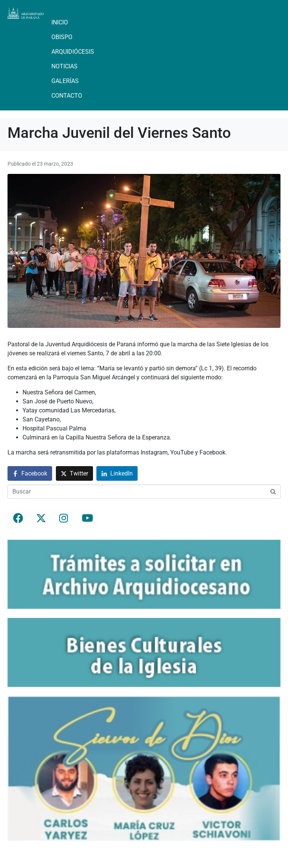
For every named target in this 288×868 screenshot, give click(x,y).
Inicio (60, 22)
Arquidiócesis (73, 52)
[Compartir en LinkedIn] (117, 473)
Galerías (65, 81)
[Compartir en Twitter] (74, 473)
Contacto (67, 96)
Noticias (64, 66)
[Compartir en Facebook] (30, 473)
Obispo (62, 37)
